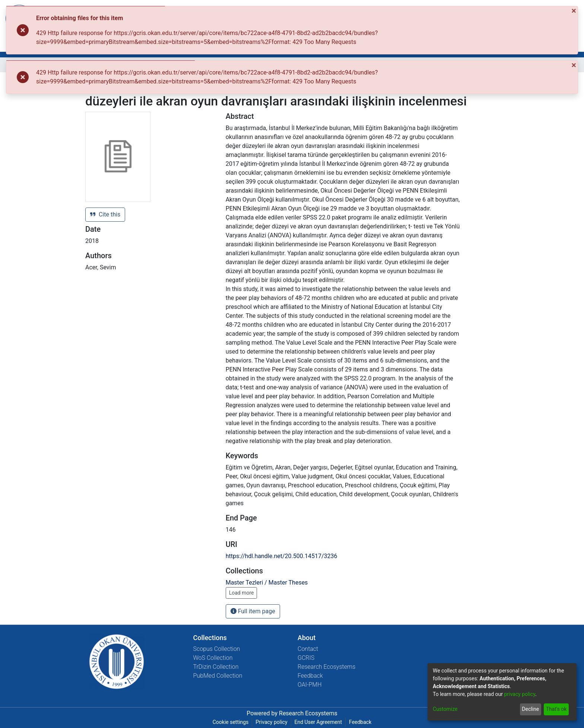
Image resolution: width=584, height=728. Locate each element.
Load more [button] (242, 593)
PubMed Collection (218, 676)
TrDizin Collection (216, 667)
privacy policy (520, 694)
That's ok (556, 709)
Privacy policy (271, 722)
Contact (308, 649)
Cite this (105, 214)
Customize (445, 709)
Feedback (310, 676)
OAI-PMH (310, 685)
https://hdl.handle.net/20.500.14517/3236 (282, 556)
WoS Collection (213, 658)
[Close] (575, 11)
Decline (530, 709)
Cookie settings (231, 722)
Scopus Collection (217, 649)
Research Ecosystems (326, 667)
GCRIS (306, 658)
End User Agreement (318, 722)
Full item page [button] (253, 611)
